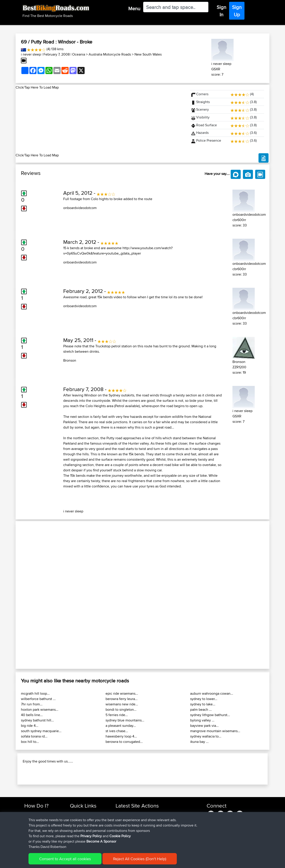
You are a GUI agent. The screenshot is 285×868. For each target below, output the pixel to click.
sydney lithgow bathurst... (210, 715)
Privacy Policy (91, 836)
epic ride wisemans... (122, 693)
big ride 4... (30, 726)
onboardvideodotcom (80, 208)
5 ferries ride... (117, 715)
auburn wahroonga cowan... (212, 693)
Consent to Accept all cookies (65, 859)
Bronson (70, 360)
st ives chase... (117, 731)
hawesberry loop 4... (121, 736)
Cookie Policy (120, 836)
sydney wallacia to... (206, 736)
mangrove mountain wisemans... (215, 731)
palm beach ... (201, 710)
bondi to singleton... (121, 710)
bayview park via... (204, 726)
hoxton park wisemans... (40, 710)
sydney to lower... (204, 699)
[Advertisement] (100, 121)
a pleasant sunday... (121, 726)
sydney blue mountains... (125, 720)
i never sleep (31, 54)
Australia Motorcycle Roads (110, 54)
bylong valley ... (202, 720)
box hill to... (30, 742)
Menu (134, 8)
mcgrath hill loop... (35, 693)
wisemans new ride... (122, 704)
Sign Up (237, 11)
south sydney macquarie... (41, 731)
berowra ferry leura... (122, 699)
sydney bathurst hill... (37, 720)
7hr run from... (32, 704)
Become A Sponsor (101, 841)
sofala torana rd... (34, 736)
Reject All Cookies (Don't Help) (140, 859)
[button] (35, 595)
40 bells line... (32, 715)
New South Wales (148, 54)
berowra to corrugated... (124, 742)
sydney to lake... (203, 704)
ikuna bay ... (199, 742)
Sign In (221, 11)
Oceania (79, 54)
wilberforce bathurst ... (38, 699)
